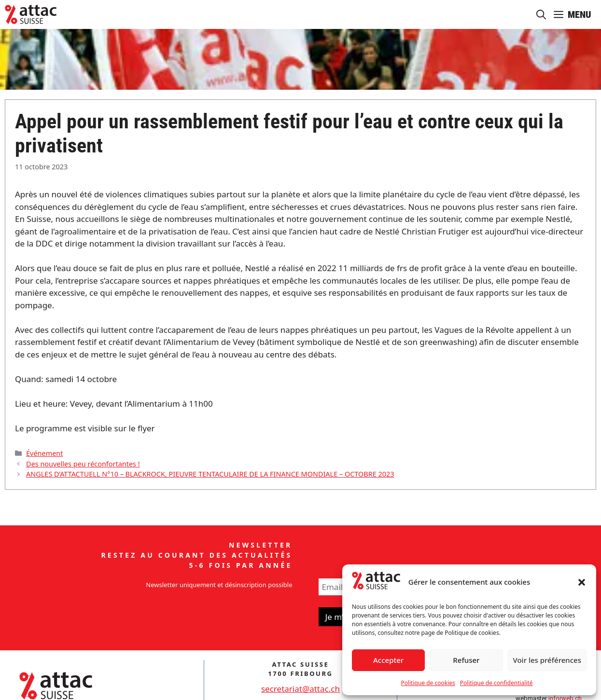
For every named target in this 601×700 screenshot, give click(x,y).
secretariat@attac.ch (300, 689)
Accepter (388, 660)
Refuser (466, 660)
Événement (44, 453)
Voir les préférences (547, 660)
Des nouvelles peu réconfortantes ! (83, 464)
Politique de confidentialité (496, 683)
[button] (582, 582)
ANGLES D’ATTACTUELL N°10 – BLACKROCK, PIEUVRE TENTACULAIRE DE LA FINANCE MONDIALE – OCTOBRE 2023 (210, 474)
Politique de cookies (428, 683)
